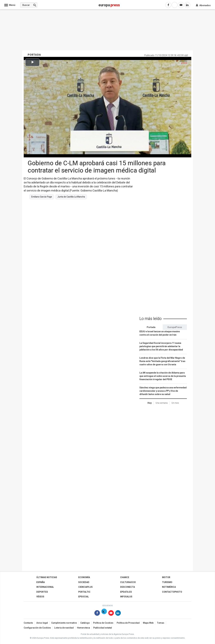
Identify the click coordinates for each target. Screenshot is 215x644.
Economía (84, 577)
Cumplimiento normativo (64, 623)
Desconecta (127, 587)
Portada (151, 327)
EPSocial (84, 597)
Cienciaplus (85, 587)
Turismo (167, 582)
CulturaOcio (128, 582)
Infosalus (126, 597)
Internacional (45, 587)
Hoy (150, 403)
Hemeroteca (83, 628)
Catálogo (85, 623)
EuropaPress (175, 327)
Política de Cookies (103, 623)
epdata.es (126, 592)
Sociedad (84, 582)
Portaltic (84, 592)
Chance (125, 577)
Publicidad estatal (103, 628)
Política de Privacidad (128, 623)
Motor (166, 577)
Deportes (42, 592)
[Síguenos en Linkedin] (118, 614)
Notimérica (169, 587)
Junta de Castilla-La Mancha (71, 197)
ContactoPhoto (172, 592)
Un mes (175, 403)
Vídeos (40, 597)
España (41, 582)
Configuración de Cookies (37, 628)
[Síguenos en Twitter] (104, 614)
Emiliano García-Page (42, 197)
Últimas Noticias (47, 577)
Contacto (28, 623)
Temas (161, 623)
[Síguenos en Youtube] (111, 614)
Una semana (162, 403)
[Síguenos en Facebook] (97, 614)
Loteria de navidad (64, 628)
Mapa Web (148, 623)
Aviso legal (42, 623)
